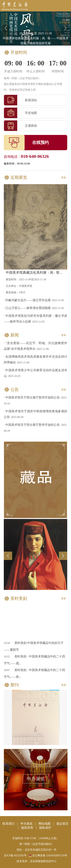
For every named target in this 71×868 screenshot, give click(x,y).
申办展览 (36, 779)
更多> (64, 177)
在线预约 (41, 142)
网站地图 (44, 824)
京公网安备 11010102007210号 (48, 855)
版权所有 (27, 828)
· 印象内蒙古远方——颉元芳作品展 (27, 300)
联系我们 (9, 824)
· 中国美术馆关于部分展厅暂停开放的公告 (32, 397)
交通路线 (20, 126)
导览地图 (20, 113)
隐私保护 (45, 828)
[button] (65, 28)
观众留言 (62, 824)
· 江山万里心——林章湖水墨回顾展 (27, 308)
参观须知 (20, 100)
